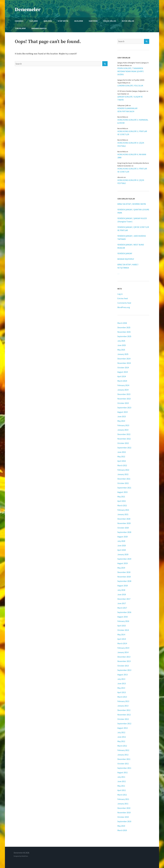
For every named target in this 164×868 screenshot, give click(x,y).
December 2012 (124, 710)
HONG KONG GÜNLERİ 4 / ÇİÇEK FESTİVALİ (131, 144)
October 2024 (123, 367)
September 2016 (124, 612)
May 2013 (121, 688)
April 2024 (122, 376)
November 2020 (124, 523)
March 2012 (122, 746)
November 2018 (124, 577)
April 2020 (122, 550)
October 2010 (123, 817)
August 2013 (123, 675)
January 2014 (123, 652)
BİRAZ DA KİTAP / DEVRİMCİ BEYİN (132, 204)
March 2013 (122, 697)
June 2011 (122, 781)
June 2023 (122, 416)
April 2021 (122, 501)
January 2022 (123, 474)
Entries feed (123, 298)
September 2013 (124, 670)
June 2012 (122, 737)
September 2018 (124, 581)
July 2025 (121, 341)
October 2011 (123, 764)
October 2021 (123, 483)
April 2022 (122, 461)
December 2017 (124, 599)
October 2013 (123, 666)
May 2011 (121, 786)
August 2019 (123, 563)
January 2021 (123, 514)
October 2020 (123, 528)
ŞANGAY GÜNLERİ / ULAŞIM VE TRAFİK (130, 98)
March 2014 (122, 643)
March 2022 (122, 465)
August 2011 (123, 772)
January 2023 (123, 430)
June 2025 (122, 345)
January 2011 (123, 804)
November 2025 (124, 332)
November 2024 (124, 363)
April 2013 (122, 692)
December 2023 (124, 394)
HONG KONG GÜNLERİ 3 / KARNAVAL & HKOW (133, 121)
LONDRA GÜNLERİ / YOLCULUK (130, 86)
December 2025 (124, 327)
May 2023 (121, 421)
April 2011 (122, 790)
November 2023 (124, 399)
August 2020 (123, 537)
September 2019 (124, 559)
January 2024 (123, 390)
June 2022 (122, 452)
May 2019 (121, 568)
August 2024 (123, 372)
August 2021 (123, 492)
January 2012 (123, 755)
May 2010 (121, 826)
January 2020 (123, 554)
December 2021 (124, 479)
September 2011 (124, 768)
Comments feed (124, 303)
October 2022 (123, 443)
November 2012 (124, 715)
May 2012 (121, 741)
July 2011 (121, 777)
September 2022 (124, 448)
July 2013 (121, 679)
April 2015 (122, 626)
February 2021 (123, 510)
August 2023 (123, 412)
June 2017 (122, 603)
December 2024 (124, 359)
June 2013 (122, 683)
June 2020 (122, 545)
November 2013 (124, 661)
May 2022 (121, 456)
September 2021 (124, 488)
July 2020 (121, 541)
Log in (120, 294)
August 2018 (123, 586)
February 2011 (123, 799)
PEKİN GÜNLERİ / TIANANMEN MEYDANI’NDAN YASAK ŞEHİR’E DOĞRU (131, 71)
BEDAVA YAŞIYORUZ (126, 259)
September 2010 (124, 821)
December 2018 (124, 572)
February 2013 (123, 701)
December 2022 (124, 434)
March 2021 (122, 505)
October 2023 (123, 403)
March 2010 (122, 830)
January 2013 (123, 706)
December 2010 (124, 808)
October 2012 (123, 719)
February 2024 (123, 385)
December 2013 (124, 657)
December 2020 (124, 519)
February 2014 (123, 648)
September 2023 (124, 408)
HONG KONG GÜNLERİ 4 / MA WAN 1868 (132, 156)
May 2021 (121, 497)
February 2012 (123, 750)
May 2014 (121, 634)
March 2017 (122, 608)
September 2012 (124, 723)
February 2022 (123, 470)
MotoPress (25, 856)
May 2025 (121, 350)
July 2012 (121, 732)
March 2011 (122, 795)
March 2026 (122, 323)
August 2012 (123, 728)
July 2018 (121, 590)
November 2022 (124, 439)
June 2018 (122, 594)
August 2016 (123, 617)
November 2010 (124, 812)
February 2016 (123, 621)
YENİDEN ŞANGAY (125, 253)
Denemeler (28, 10)
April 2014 (122, 639)
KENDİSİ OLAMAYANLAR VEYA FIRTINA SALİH (127, 110)
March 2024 (122, 381)
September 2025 (124, 336)
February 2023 (123, 425)
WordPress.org (124, 307)
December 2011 (124, 759)
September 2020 (124, 532)
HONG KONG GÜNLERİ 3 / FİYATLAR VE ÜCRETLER (132, 133)
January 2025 (123, 354)
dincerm (120, 177)
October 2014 (123, 630)
